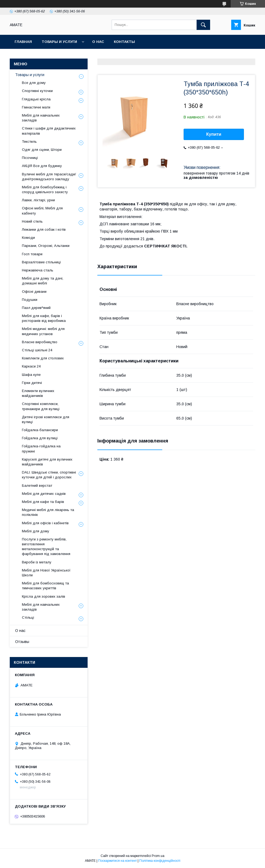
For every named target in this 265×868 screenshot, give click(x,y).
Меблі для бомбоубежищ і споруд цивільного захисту (45, 190)
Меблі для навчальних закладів (41, 118)
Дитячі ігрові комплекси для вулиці (46, 419)
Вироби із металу (37, 562)
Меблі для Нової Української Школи (46, 573)
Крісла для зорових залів (44, 596)
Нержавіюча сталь (38, 270)
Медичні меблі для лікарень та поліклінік (48, 512)
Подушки (30, 300)
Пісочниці (30, 158)
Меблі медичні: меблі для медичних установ (43, 331)
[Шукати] (203, 25)
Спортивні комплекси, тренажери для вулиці (41, 406)
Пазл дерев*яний (36, 308)
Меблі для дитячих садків (44, 494)
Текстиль (29, 142)
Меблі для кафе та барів (43, 502)
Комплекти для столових (43, 358)
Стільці (28, 617)
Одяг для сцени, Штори (42, 150)
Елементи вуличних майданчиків (38, 393)
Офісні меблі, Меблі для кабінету (42, 211)
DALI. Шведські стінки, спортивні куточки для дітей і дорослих (49, 475)
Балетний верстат (37, 486)
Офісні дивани (34, 292)
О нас (98, 42)
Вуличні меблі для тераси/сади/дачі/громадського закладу (49, 177)
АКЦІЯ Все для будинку (42, 166)
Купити (214, 134)
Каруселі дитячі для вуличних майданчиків (47, 462)
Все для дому (34, 83)
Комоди (28, 238)
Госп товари (32, 254)
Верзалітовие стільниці (41, 262)
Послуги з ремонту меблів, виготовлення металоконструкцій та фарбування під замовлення (46, 547)
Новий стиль (32, 221)
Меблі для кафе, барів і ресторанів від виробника (44, 318)
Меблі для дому (36, 531)
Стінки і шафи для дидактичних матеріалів (49, 131)
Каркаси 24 (31, 366)
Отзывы (22, 642)
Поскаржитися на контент (117, 861)
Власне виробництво (40, 342)
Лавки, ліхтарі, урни (38, 200)
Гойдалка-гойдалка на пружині (41, 449)
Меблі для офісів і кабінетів (45, 523)
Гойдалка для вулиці (40, 438)
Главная (23, 42)
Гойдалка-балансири (40, 430)
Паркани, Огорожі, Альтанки (46, 246)
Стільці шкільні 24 (37, 350)
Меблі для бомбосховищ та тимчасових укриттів (45, 586)
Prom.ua (158, 856)
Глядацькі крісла (36, 99)
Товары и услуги (59, 42)
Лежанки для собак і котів (44, 229)
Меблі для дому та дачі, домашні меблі (43, 281)
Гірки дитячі (32, 383)
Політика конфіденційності (160, 861)
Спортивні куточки (37, 91)
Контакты (124, 42)
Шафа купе (31, 375)
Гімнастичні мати (36, 107)
